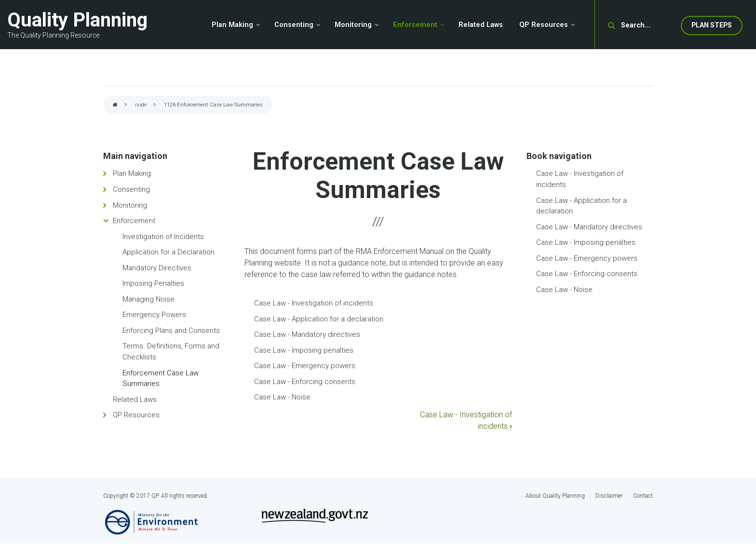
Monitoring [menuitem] (353, 25)
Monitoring (130, 205)
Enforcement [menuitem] (415, 25)
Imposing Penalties (153, 283)
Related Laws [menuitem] (481, 25)
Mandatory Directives (157, 268)
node (141, 105)
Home (115, 105)
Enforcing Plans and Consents (171, 331)
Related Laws (135, 399)
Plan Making (132, 173)
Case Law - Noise (282, 397)
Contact (643, 496)
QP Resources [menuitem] (544, 25)
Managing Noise (148, 299)
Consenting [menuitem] (294, 25)
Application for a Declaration (169, 252)
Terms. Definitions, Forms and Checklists (171, 352)
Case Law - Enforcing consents (305, 382)
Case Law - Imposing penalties (304, 350)
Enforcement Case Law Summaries (161, 378)
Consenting (131, 189)
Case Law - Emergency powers (305, 366)
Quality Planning (77, 20)
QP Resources (136, 415)
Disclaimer (609, 496)
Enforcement (134, 221)
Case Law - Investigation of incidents (314, 303)
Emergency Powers (154, 315)
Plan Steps (712, 25)
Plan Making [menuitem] (232, 25)
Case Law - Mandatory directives (307, 334)
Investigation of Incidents (163, 237)
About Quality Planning (555, 496)
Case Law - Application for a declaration (319, 319)
